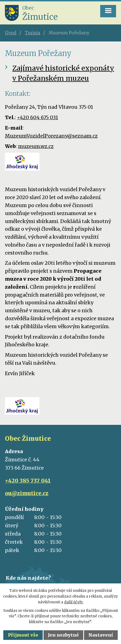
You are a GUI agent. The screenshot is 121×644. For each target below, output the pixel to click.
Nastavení (101, 635)
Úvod (11, 33)
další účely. (74, 602)
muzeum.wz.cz (36, 146)
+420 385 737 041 (28, 481)
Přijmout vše (23, 635)
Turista (33, 33)
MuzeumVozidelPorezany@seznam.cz (51, 136)
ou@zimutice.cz (27, 493)
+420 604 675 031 (38, 117)
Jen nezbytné (63, 635)
